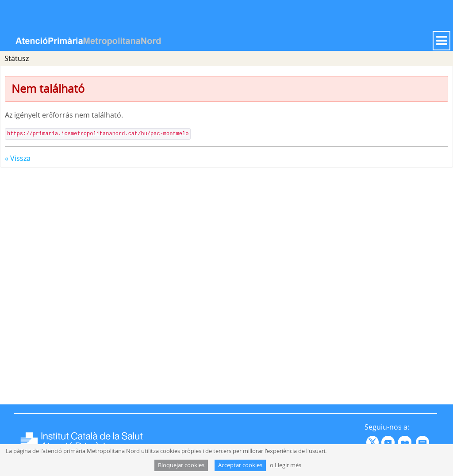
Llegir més (288, 465)
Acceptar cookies (240, 465)
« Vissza (18, 158)
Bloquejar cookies (181, 465)
